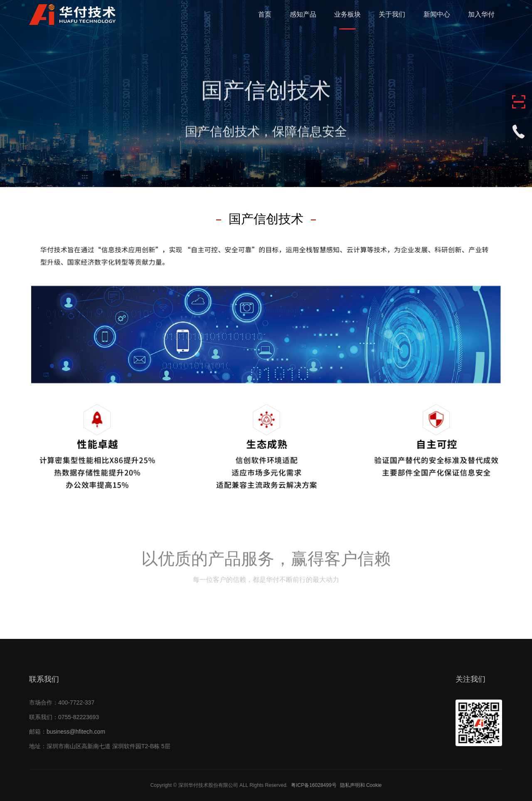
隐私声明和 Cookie (361, 785)
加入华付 (481, 14)
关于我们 (392, 14)
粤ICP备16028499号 (314, 785)
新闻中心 (437, 14)
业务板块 (347, 14)
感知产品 (303, 14)
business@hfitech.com (76, 732)
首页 (265, 14)
